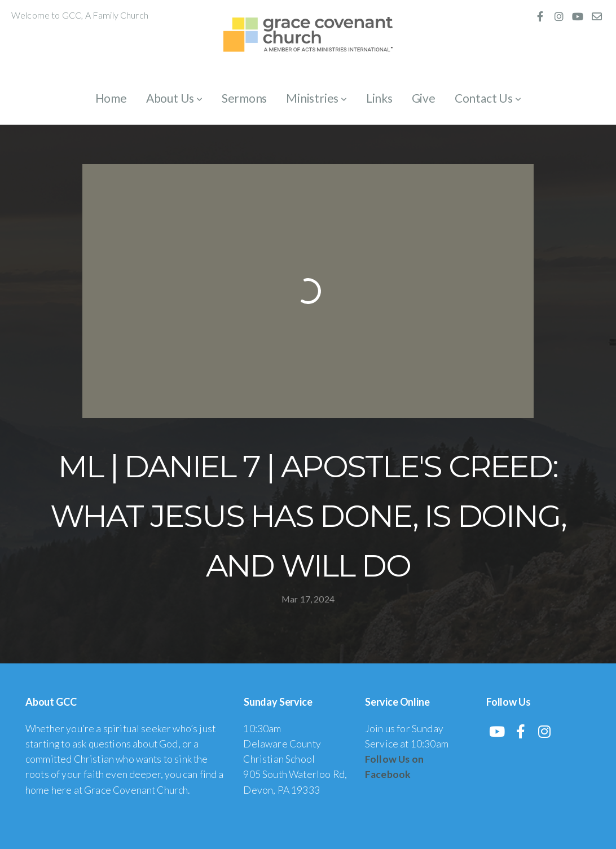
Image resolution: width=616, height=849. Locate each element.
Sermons (245, 98)
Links (379, 98)
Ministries (316, 98)
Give (424, 98)
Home (111, 98)
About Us (174, 98)
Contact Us (488, 98)
